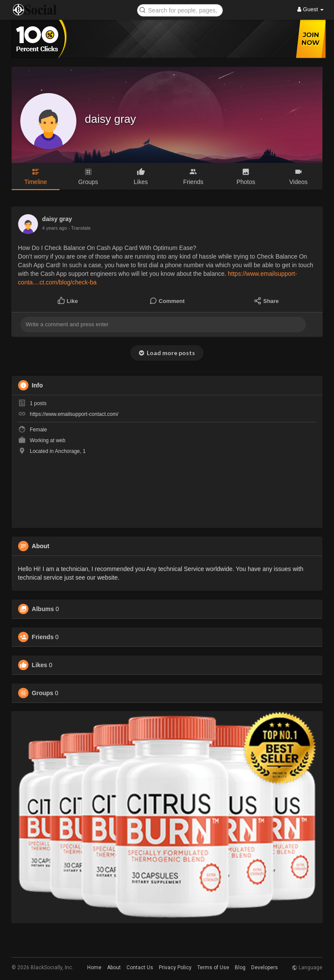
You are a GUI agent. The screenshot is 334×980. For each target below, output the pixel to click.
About (114, 968)
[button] (180, 10)
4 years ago (55, 228)
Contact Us (140, 968)
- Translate (79, 228)
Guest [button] (310, 9)
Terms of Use (213, 968)
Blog (240, 968)
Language (307, 968)
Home (94, 968)
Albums (43, 609)
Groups (43, 693)
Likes (40, 665)
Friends (43, 637)
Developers (265, 968)
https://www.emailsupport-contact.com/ (74, 414)
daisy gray (111, 119)
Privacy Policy (175, 968)
